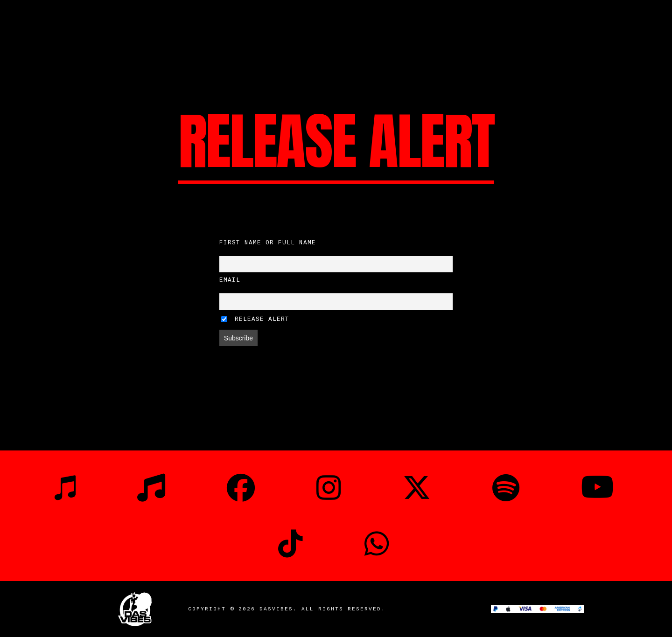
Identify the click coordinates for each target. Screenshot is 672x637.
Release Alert (255, 319)
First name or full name (268, 243)
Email (230, 280)
